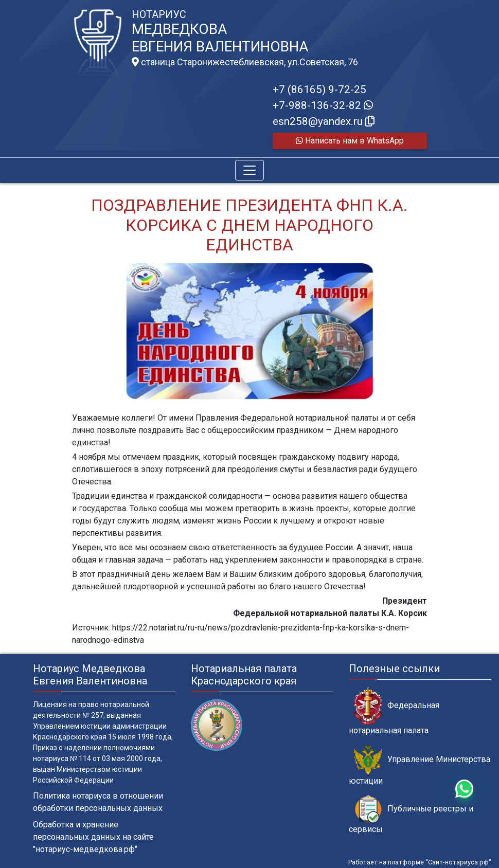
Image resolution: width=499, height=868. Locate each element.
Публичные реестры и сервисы (411, 815)
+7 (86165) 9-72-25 (319, 89)
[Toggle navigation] (249, 170)
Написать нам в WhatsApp (350, 141)
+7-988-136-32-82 (323, 105)
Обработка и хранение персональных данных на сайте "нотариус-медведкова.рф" (93, 837)
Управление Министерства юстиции (420, 765)
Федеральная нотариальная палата (394, 711)
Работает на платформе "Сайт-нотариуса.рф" (420, 862)
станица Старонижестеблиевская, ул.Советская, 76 (245, 62)
